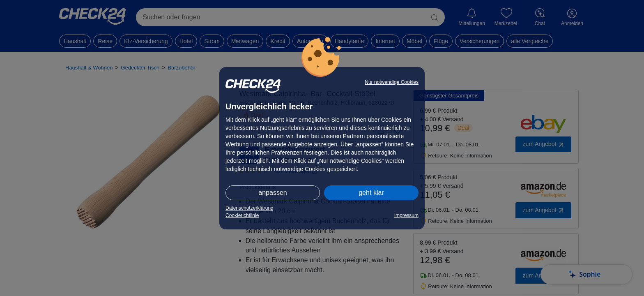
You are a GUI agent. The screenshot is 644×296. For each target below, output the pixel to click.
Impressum (406, 215)
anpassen (273, 193)
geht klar (371, 193)
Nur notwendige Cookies (392, 82)
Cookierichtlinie (242, 215)
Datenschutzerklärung (250, 208)
